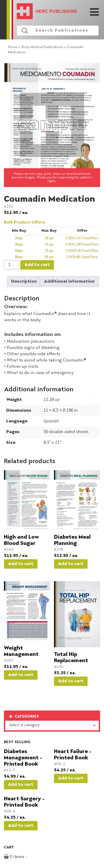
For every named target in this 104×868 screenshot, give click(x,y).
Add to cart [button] (21, 564)
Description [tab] (24, 282)
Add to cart (37, 265)
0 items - (22, 857)
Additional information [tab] (69, 282)
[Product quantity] (11, 265)
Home (13, 47)
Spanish (51, 421)
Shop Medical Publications (42, 47)
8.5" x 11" (52, 443)
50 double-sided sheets (66, 432)
